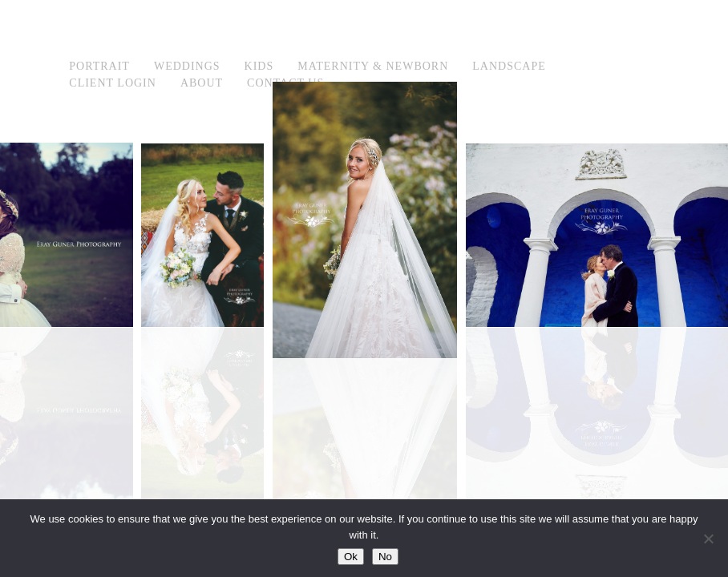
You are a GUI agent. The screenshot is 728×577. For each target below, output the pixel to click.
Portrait (99, 66)
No (385, 557)
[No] (708, 539)
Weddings (187, 66)
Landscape (509, 66)
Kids (259, 66)
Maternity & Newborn (373, 66)
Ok (351, 557)
